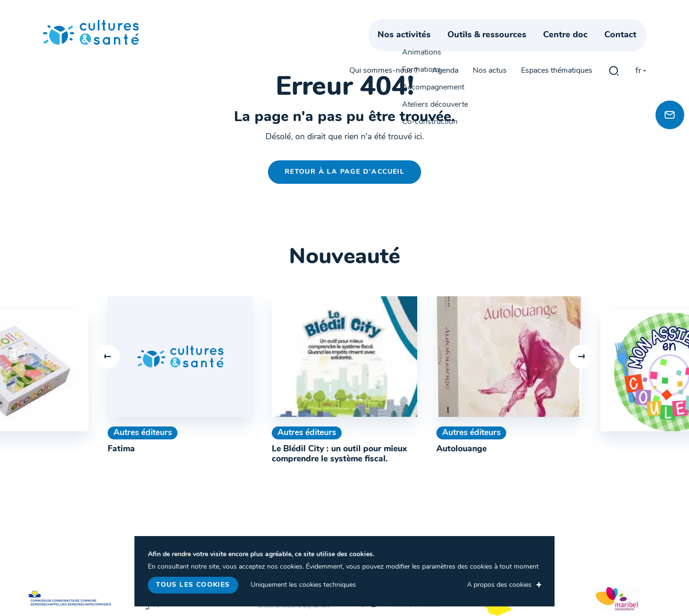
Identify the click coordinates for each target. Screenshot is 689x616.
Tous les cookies (193, 585)
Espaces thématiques (557, 25)
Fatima (121, 449)
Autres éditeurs (143, 433)
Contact (630, 47)
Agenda (445, 25)
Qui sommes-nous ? (383, 25)
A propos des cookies (499, 585)
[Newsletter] (670, 115)
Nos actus (490, 25)
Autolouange (461, 449)
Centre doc (575, 47)
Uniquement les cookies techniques (303, 585)
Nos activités (414, 47)
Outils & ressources (496, 47)
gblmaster (614, 25)
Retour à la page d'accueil (344, 172)
